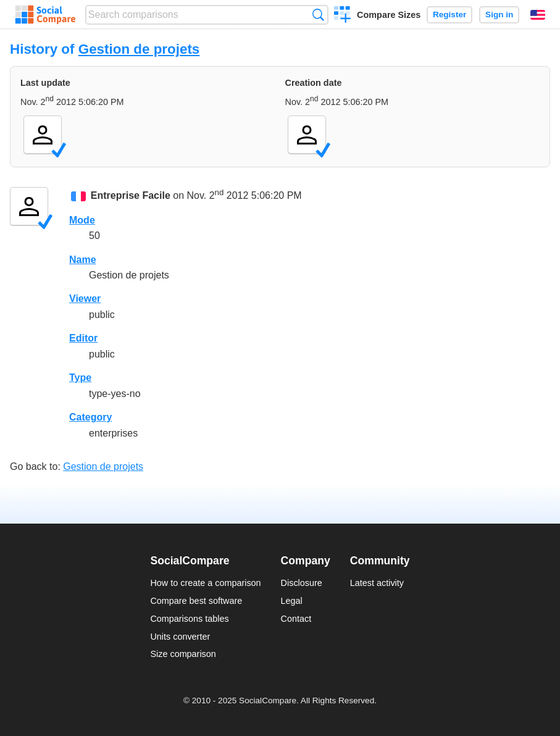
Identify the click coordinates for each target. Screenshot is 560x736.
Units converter (180, 637)
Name (83, 260)
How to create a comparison (205, 583)
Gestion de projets (139, 49)
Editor (83, 338)
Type (80, 378)
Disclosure (302, 583)
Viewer (85, 299)
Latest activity (377, 583)
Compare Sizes (389, 15)
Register (449, 15)
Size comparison (183, 654)
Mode (82, 220)
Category (90, 417)
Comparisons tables (189, 619)
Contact (296, 619)
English (538, 15)
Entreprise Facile (131, 196)
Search (318, 15)
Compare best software (196, 601)
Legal (292, 601)
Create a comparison (342, 16)
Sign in (499, 15)
